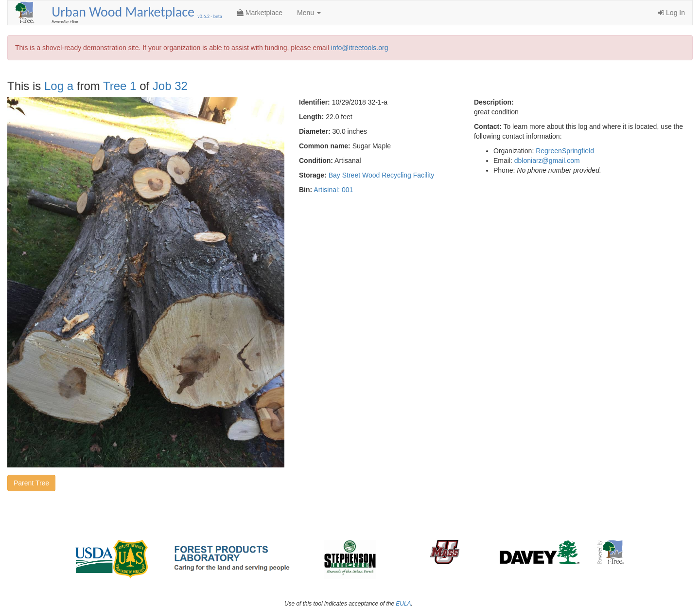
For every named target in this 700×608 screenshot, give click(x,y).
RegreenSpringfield (565, 151)
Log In (672, 13)
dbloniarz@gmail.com (547, 161)
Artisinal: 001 (333, 190)
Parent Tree (31, 483)
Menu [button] (309, 13)
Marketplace (260, 13)
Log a (59, 86)
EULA (403, 604)
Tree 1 (120, 86)
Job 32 (170, 86)
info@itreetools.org (360, 48)
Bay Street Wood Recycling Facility (382, 175)
